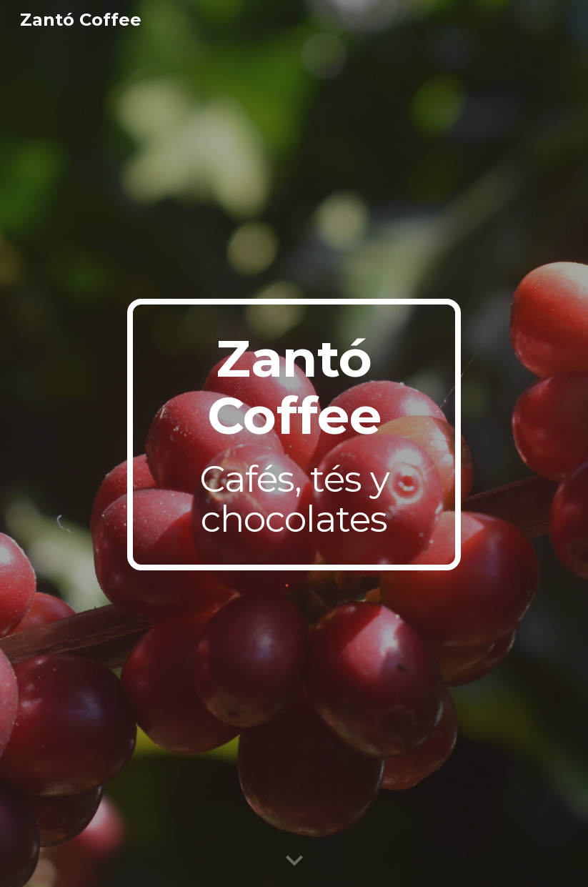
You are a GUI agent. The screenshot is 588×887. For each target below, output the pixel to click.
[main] (294, 435)
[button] (294, 861)
